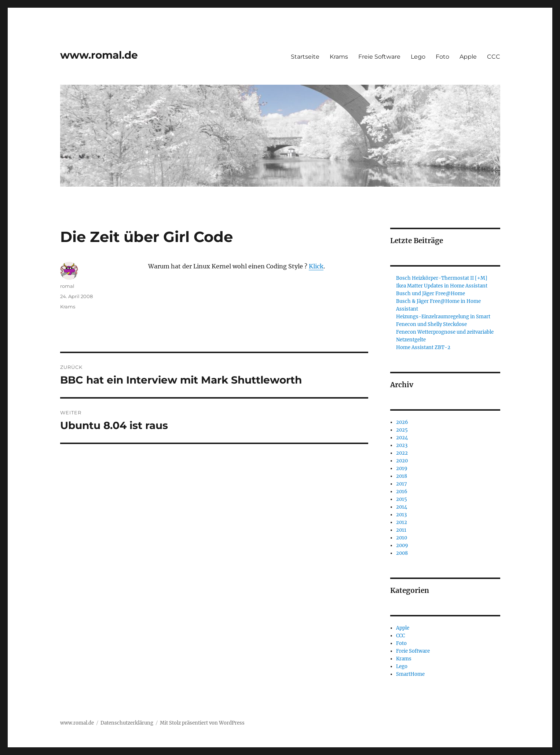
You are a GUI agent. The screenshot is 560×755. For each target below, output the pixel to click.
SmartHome (410, 674)
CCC (494, 57)
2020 (402, 461)
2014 (402, 507)
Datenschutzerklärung (127, 723)
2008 (402, 553)
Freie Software (379, 57)
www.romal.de (99, 55)
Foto (442, 57)
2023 (402, 445)
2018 (402, 476)
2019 (402, 468)
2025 (402, 430)
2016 (402, 492)
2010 (402, 538)
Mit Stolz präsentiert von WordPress (202, 723)
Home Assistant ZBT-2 (423, 347)
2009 (402, 545)
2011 (401, 530)
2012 (402, 522)
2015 (402, 499)
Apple (468, 57)
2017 (402, 484)
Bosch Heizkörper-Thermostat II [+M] (442, 278)
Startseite (305, 57)
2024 (402, 438)
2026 (402, 422)
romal (67, 286)
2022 (402, 453)
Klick (316, 266)
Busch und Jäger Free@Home (431, 294)
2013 (401, 515)
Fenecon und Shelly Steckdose (431, 324)
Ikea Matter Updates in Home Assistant (442, 286)
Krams (339, 57)
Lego (418, 57)
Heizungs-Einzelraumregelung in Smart (443, 317)
